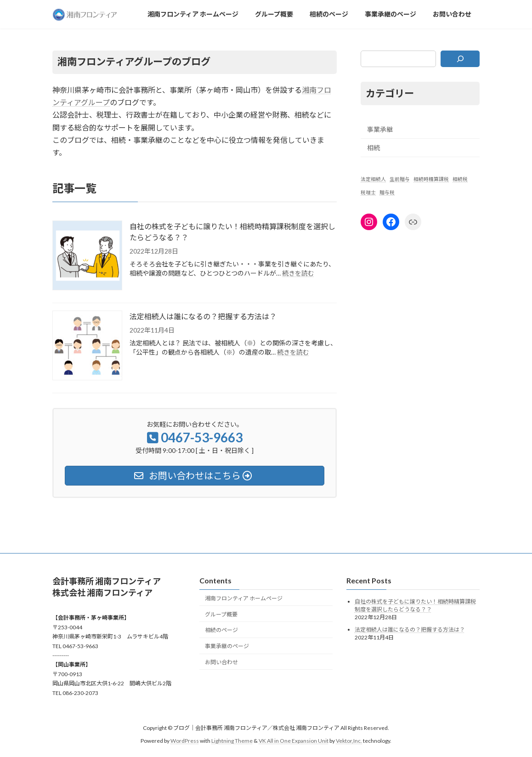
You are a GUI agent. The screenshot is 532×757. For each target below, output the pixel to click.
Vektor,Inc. (349, 741)
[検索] (460, 59)
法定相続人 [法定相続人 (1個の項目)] (373, 179)
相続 (374, 148)
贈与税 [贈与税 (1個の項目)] (387, 192)
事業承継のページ (227, 647)
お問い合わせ (221, 662)
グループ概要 (221, 614)
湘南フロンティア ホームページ (244, 598)
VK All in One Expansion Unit (294, 741)
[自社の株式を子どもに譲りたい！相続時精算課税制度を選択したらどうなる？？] (87, 256)
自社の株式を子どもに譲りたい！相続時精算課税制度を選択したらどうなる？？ (232, 232)
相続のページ (221, 630)
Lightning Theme (232, 741)
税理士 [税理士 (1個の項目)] (368, 192)
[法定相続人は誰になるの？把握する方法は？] (87, 346)
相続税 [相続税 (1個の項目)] (460, 179)
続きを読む (298, 273)
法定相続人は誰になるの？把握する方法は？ (203, 316)
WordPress (185, 741)
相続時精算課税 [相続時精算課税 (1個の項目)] (431, 179)
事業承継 (380, 129)
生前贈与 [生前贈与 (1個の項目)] (400, 179)
